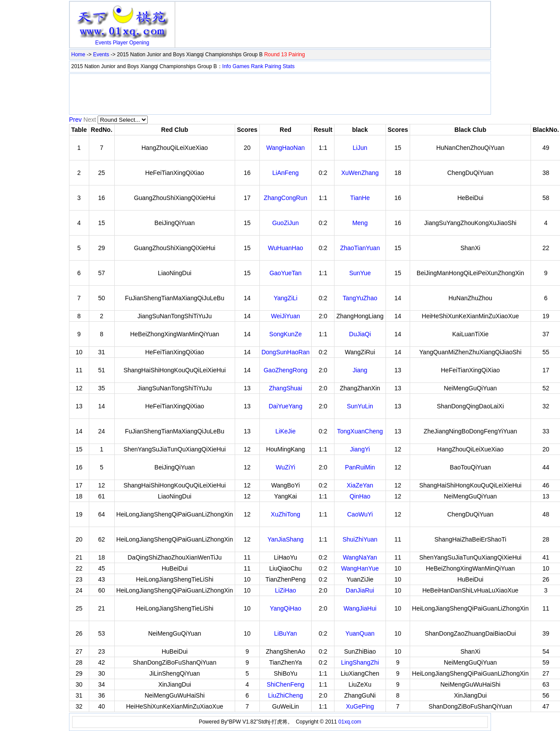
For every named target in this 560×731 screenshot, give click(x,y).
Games (241, 66)
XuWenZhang (360, 173)
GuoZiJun (285, 223)
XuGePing (360, 706)
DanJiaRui (360, 590)
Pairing (273, 66)
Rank (257, 66)
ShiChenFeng (286, 684)
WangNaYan (360, 557)
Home (78, 55)
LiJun (360, 148)
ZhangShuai (286, 388)
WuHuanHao (286, 248)
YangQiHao (285, 608)
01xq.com (350, 722)
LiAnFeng (286, 173)
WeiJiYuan (286, 316)
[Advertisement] (333, 17)
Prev (75, 120)
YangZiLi (285, 298)
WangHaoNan (285, 148)
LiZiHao (285, 590)
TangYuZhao (360, 298)
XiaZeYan (360, 485)
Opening (139, 43)
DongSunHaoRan (286, 352)
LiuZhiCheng (285, 695)
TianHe (360, 198)
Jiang (360, 370)
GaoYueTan (285, 273)
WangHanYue (360, 568)
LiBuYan (286, 633)
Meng (360, 223)
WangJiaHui (360, 608)
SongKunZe (286, 334)
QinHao (360, 496)
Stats (289, 66)
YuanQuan (360, 633)
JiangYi (360, 449)
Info (227, 66)
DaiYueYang (285, 406)
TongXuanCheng (360, 431)
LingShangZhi (360, 662)
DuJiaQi (360, 334)
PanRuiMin (360, 467)
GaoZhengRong (286, 370)
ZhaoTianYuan (360, 248)
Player (120, 43)
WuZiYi (285, 467)
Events (104, 43)
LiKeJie (286, 431)
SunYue (360, 273)
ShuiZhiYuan (360, 539)
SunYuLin (360, 406)
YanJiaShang (285, 539)
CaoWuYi (360, 514)
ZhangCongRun (285, 198)
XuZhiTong (285, 514)
